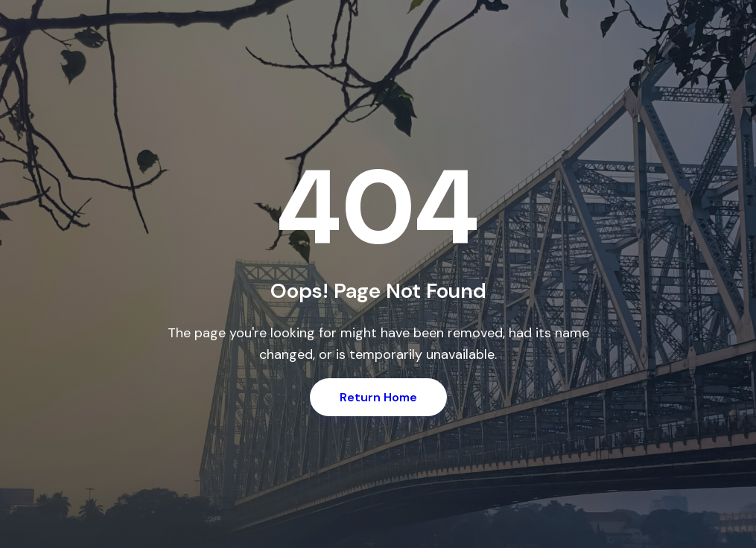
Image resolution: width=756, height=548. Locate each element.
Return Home (378, 397)
